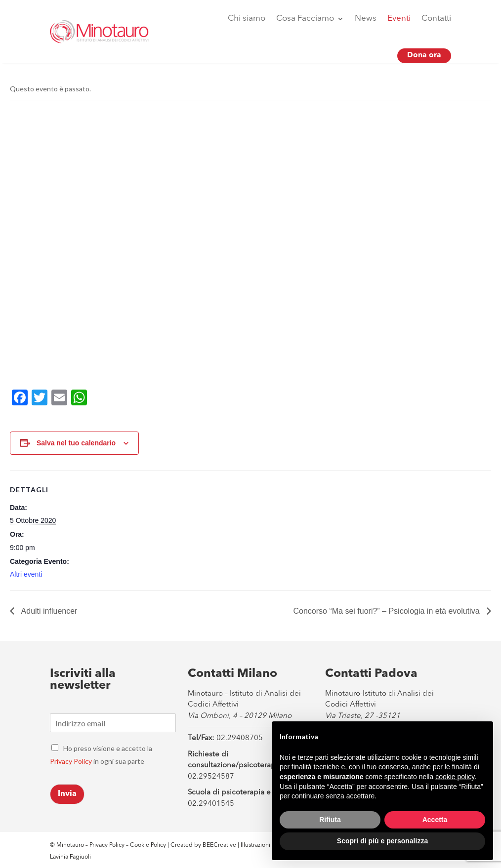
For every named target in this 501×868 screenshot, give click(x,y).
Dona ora (424, 56)
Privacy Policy (71, 761)
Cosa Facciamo (305, 19)
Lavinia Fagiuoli (70, 857)
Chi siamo (247, 19)
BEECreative (219, 845)
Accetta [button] (435, 820)
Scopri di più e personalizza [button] (382, 841)
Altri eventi (26, 574)
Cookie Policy (149, 845)
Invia (67, 794)
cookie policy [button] (455, 777)
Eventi (399, 19)
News (366, 19)
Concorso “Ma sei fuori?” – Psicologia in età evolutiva (387, 611)
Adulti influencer (48, 611)
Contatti (436, 19)
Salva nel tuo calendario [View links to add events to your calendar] (76, 443)
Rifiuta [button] (330, 820)
